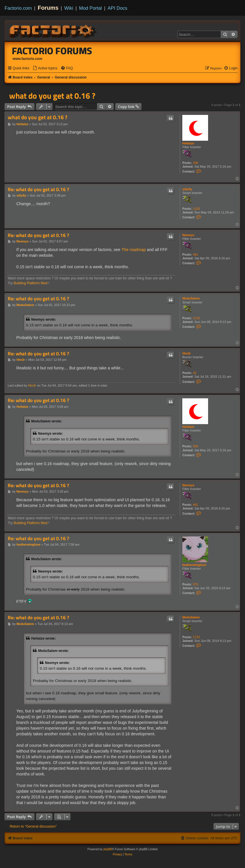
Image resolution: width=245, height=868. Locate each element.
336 (195, 163)
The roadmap (134, 250)
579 (195, 584)
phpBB (108, 849)
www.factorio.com (27, 59)
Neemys (188, 235)
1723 (196, 318)
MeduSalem (191, 298)
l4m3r (186, 353)
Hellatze (188, 143)
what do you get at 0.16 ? (52, 96)
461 (195, 254)
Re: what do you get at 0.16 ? (38, 190)
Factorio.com (18, 8)
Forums (48, 8)
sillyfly (187, 189)
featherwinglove (194, 565)
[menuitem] (45, 68)
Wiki (69, 8)
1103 (196, 209)
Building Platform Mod (30, 283)
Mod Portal (90, 8)
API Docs (117, 8)
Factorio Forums (52, 51)
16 (195, 373)
